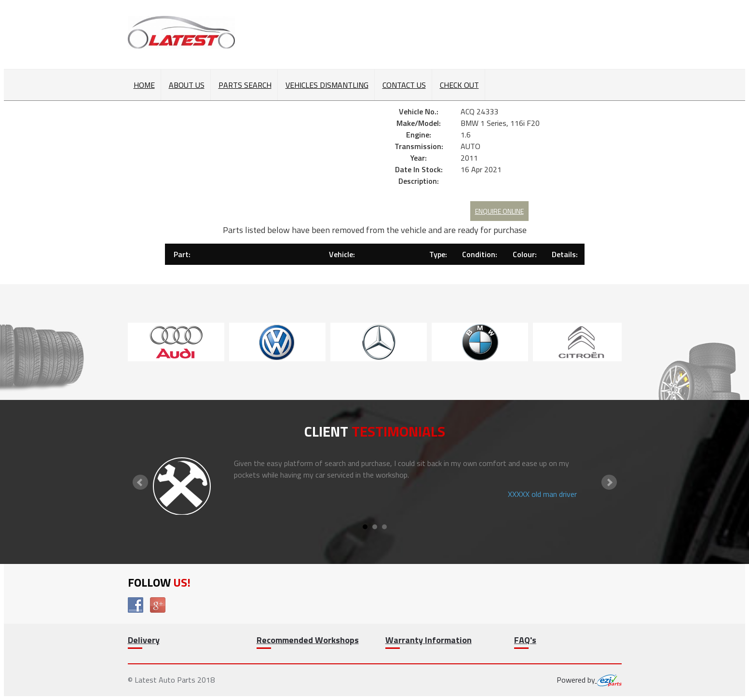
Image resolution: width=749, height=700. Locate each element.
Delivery (144, 640)
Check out (459, 85)
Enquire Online (499, 211)
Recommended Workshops (308, 640)
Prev (140, 482)
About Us (187, 85)
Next (609, 482)
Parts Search (245, 85)
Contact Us (404, 85)
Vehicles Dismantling (327, 85)
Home (144, 85)
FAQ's (525, 640)
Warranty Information (429, 640)
